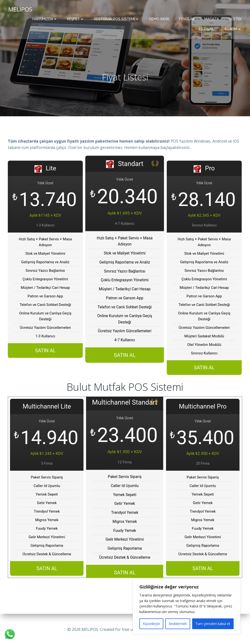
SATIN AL (45, 352)
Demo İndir (160, 19)
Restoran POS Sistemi (117, 19)
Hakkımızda (45, 19)
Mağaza (212, 19)
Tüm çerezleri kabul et (213, 624)
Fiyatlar (187, 19)
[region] (187, 606)
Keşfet (76, 19)
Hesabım (233, 29)
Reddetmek (178, 624)
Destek (236, 19)
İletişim (206, 29)
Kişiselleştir (151, 624)
